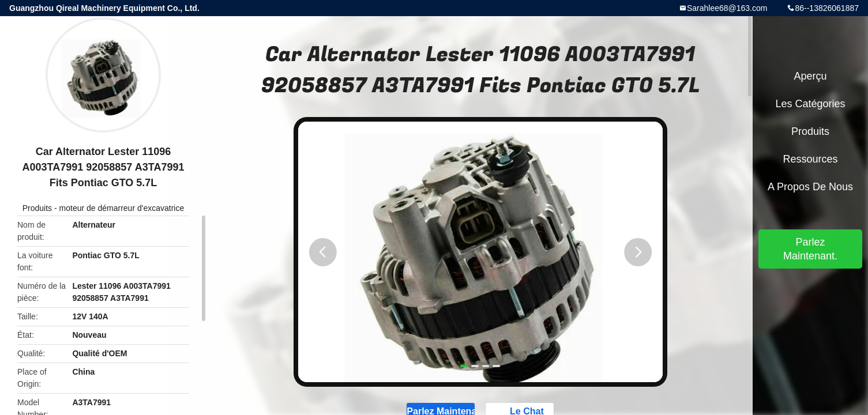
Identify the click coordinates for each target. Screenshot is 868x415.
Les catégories (810, 104)
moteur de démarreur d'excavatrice (122, 208)
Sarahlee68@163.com (727, 8)
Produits (37, 208)
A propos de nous (810, 187)
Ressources (810, 159)
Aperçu (810, 76)
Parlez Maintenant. (810, 249)
